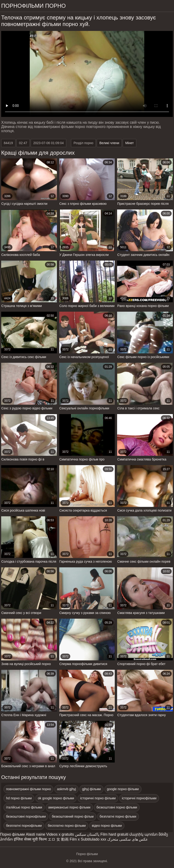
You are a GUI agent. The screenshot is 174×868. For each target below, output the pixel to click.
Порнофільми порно (33, 6)
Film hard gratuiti (114, 834)
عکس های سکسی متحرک (128, 839)
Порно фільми (12, 834)
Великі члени (109, 143)
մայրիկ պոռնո (143, 834)
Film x (75, 839)
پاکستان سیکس (87, 834)
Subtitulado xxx (94, 839)
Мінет (130, 143)
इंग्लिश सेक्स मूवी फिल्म (30, 839)
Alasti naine (35, 834)
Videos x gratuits (60, 834)
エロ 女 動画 (58, 839)
